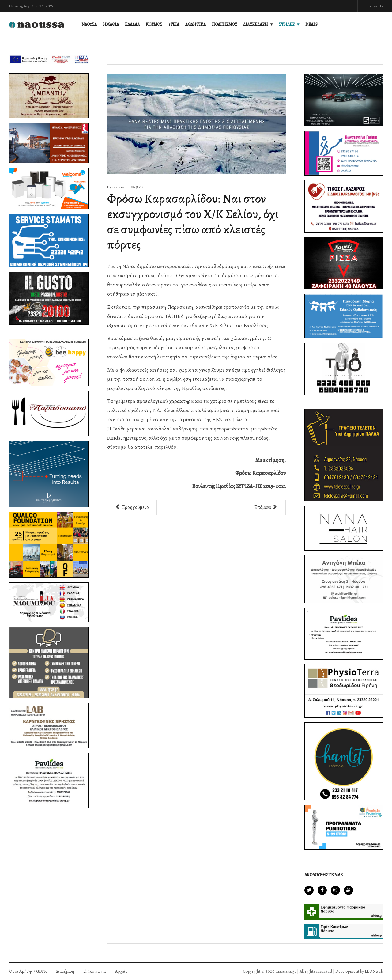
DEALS (311, 24)
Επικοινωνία (95, 971)
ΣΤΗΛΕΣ (287, 24)
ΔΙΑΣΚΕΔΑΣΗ (256, 24)
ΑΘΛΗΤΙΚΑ (196, 24)
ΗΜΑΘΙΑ (111, 24)
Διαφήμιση (65, 971)
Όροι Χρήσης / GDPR (28, 971)
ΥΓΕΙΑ (174, 24)
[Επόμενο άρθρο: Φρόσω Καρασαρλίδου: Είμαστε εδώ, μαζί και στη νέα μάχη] (266, 507)
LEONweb (374, 971)
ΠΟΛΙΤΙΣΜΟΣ (224, 24)
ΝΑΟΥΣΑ (89, 24)
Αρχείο (121, 971)
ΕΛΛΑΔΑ (132, 24)
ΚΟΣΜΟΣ (154, 24)
